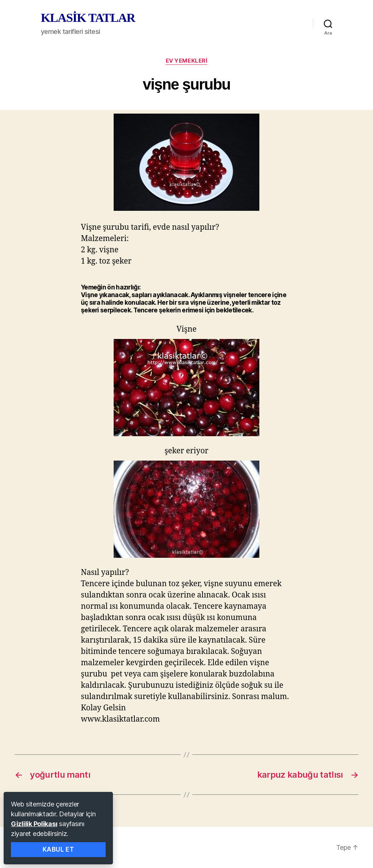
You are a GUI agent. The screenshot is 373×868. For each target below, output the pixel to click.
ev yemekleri (187, 61)
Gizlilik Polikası (34, 824)
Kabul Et (58, 849)
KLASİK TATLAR (88, 18)
